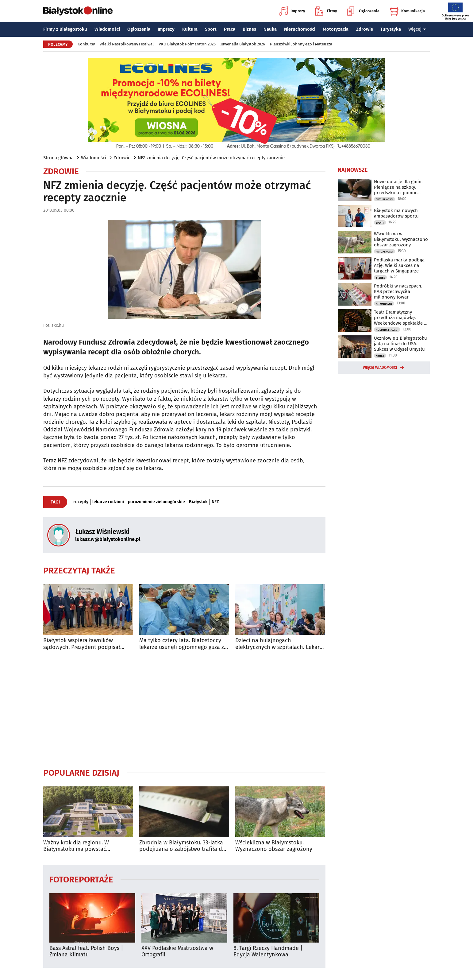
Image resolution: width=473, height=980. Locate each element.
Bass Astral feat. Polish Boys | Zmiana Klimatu (86, 952)
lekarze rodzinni (108, 502)
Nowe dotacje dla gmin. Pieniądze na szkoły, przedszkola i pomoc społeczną (398, 187)
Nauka (270, 29)
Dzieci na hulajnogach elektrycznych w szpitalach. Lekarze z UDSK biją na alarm (280, 644)
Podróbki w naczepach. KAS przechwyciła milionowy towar (398, 291)
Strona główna (58, 158)
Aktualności (385, 199)
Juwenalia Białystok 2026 (243, 44)
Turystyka (391, 29)
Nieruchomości (300, 29)
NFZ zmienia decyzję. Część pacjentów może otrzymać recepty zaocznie (211, 158)
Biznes (249, 29)
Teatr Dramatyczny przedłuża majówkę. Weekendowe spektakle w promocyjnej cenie (401, 318)
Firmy (326, 11)
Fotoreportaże (81, 879)
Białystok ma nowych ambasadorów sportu (396, 213)
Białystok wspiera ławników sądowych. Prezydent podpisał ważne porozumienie (82, 644)
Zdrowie (365, 29)
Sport (211, 29)
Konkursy (86, 44)
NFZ (215, 502)
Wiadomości (107, 29)
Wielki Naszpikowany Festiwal (127, 44)
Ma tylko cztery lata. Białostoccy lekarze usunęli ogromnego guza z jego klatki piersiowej (182, 644)
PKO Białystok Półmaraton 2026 (187, 44)
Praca (230, 29)
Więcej (417, 29)
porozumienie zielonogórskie (156, 502)
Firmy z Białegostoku (65, 29)
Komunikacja (407, 11)
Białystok (198, 502)
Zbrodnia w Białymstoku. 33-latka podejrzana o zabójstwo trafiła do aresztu (182, 846)
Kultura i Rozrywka (388, 330)
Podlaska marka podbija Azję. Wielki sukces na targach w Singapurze (399, 265)
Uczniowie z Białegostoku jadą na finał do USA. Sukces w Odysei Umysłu (400, 344)
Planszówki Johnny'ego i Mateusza (301, 44)
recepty (81, 502)
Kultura (190, 29)
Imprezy (292, 11)
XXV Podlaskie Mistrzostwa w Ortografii (177, 952)
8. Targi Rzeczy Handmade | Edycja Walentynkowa (268, 952)
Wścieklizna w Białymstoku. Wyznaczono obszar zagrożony (274, 846)
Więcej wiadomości (380, 368)
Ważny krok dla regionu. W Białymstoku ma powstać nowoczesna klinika (76, 846)
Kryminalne (384, 304)
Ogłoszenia (363, 11)
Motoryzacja (336, 29)
